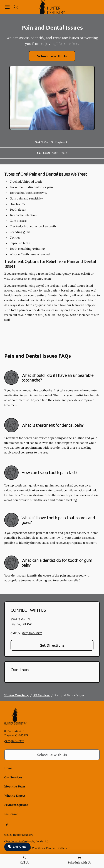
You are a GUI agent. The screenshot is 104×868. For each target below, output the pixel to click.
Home (8, 768)
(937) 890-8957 (57, 153)
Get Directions (52, 645)
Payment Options (16, 805)
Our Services (13, 777)
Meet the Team (15, 786)
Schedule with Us (52, 56)
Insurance (11, 814)
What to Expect (15, 796)
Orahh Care (63, 848)
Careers (51, 848)
